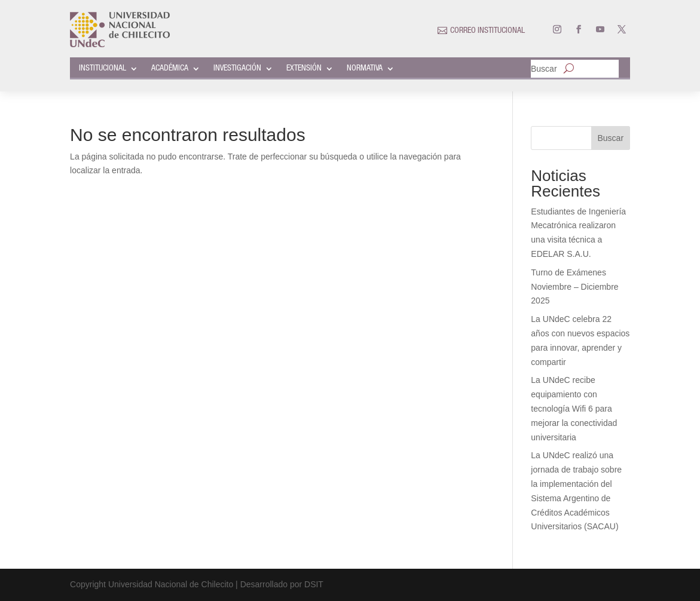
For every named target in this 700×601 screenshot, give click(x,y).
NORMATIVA (365, 69)
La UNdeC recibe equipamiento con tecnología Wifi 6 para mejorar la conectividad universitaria (574, 408)
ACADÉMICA (170, 69)
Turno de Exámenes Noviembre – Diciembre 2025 (574, 287)
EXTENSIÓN (304, 69)
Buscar (544, 69)
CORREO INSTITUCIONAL (487, 31)
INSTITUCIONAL (103, 69)
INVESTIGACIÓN (237, 69)
